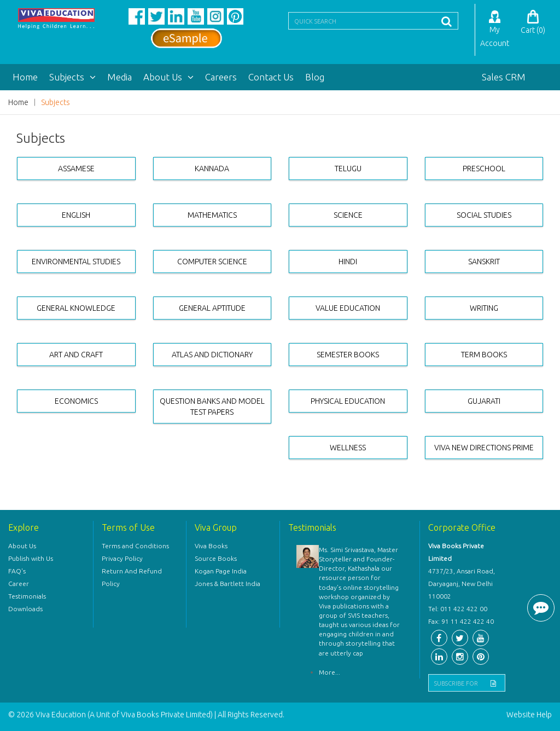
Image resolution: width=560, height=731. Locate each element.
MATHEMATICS (212, 215)
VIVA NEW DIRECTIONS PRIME (484, 448)
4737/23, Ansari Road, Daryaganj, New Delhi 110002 (462, 584)
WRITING (484, 308)
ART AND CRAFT (76, 355)
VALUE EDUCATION (348, 308)
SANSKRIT (484, 262)
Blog (315, 77)
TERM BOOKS (484, 355)
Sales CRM (504, 77)
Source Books (216, 558)
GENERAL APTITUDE (212, 308)
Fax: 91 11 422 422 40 (461, 621)
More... (329, 672)
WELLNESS (348, 448)
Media (119, 77)
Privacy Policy (122, 558)
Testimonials (27, 596)
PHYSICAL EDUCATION (348, 401)
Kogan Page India (221, 571)
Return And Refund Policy (132, 577)
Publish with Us (31, 558)
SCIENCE (348, 215)
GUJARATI (484, 401)
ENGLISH (76, 215)
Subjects (72, 77)
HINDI (348, 262)
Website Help (529, 715)
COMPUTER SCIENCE (212, 262)
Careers (221, 77)
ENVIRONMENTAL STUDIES (76, 262)
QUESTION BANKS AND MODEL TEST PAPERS (212, 407)
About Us (168, 77)
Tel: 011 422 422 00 (458, 609)
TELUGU (348, 169)
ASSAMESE (76, 169)
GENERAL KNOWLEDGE (76, 308)
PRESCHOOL (484, 169)
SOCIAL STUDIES (484, 215)
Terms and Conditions (135, 546)
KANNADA (212, 169)
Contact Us (271, 77)
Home (25, 77)
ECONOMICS (76, 401)
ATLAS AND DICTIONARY (212, 355)
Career (19, 584)
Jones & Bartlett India (227, 584)
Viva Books (211, 546)
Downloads (25, 609)
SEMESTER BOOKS (348, 355)
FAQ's (17, 571)
